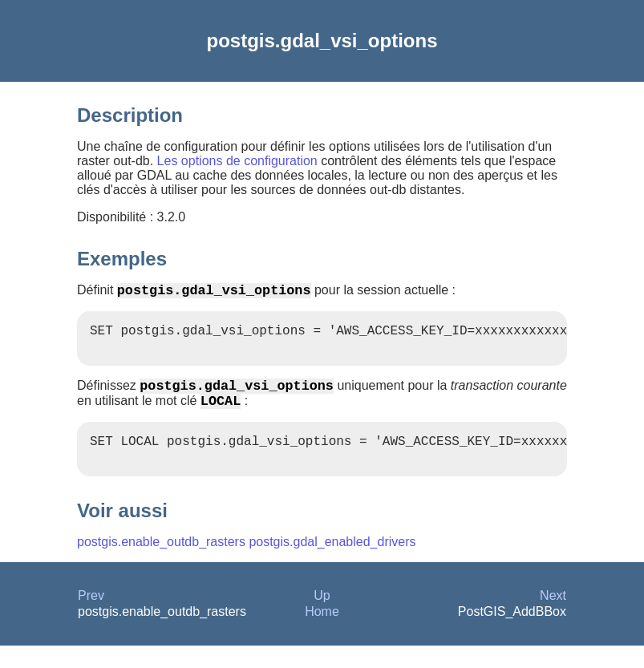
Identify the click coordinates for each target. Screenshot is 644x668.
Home (322, 634)
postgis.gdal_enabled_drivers (332, 564)
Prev (91, 618)
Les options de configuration (237, 161)
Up (322, 618)
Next (553, 618)
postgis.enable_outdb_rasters (161, 564)
